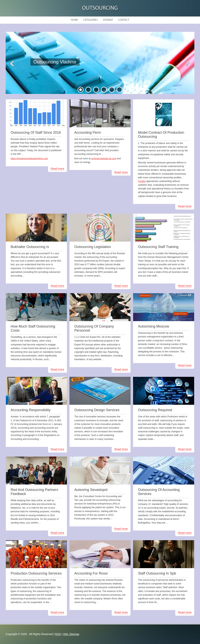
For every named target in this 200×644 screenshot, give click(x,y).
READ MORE (61, 72)
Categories (90, 20)
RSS (58, 634)
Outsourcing (100, 8)
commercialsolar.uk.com (104, 159)
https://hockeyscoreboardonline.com (29, 159)
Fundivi (142, 181)
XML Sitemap (71, 634)
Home (74, 20)
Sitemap (108, 20)
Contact (124, 20)
